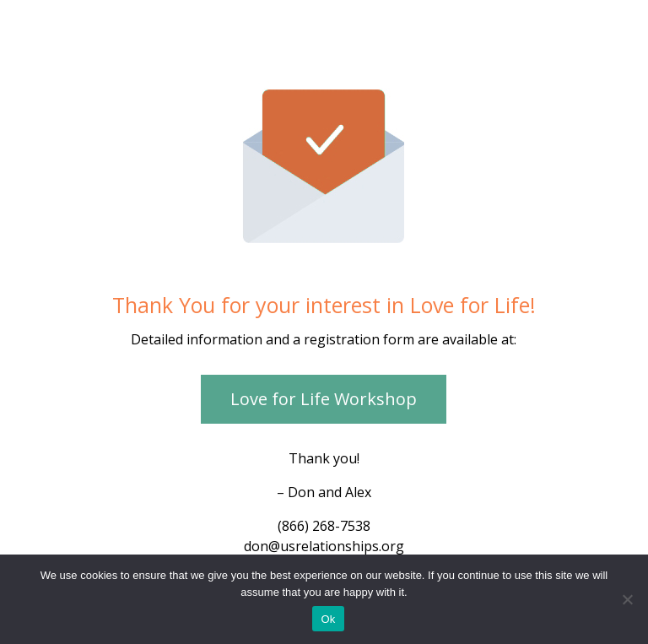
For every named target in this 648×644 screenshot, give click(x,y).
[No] (627, 599)
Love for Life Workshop (324, 399)
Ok (328, 619)
